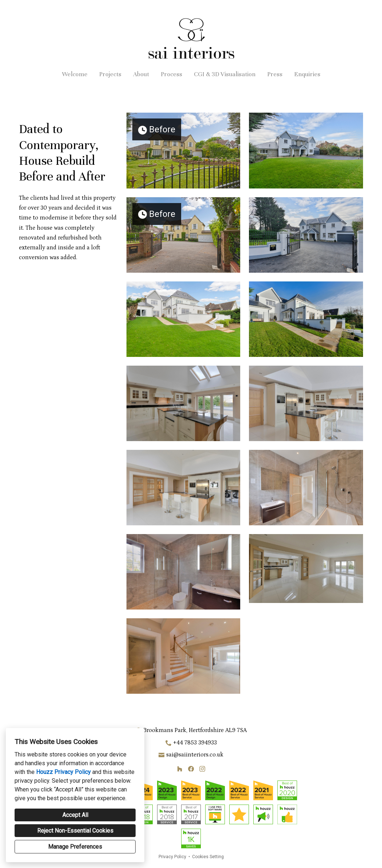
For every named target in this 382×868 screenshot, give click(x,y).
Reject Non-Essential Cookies (75, 831)
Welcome (75, 74)
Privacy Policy (172, 857)
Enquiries (307, 74)
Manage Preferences (75, 847)
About (141, 74)
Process (171, 74)
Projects (110, 74)
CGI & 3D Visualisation (225, 74)
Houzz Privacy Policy (63, 772)
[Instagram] (202, 769)
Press (275, 74)
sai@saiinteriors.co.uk (195, 755)
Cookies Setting (208, 857)
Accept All (75, 815)
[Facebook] (191, 769)
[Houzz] (180, 769)
